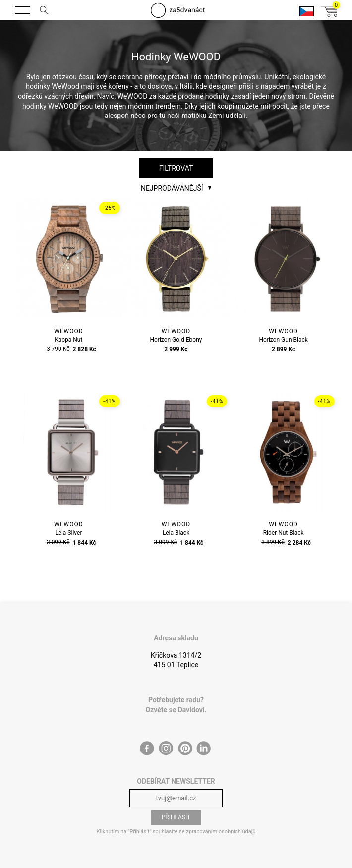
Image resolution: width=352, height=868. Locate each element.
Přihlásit (176, 817)
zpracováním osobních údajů (221, 832)
